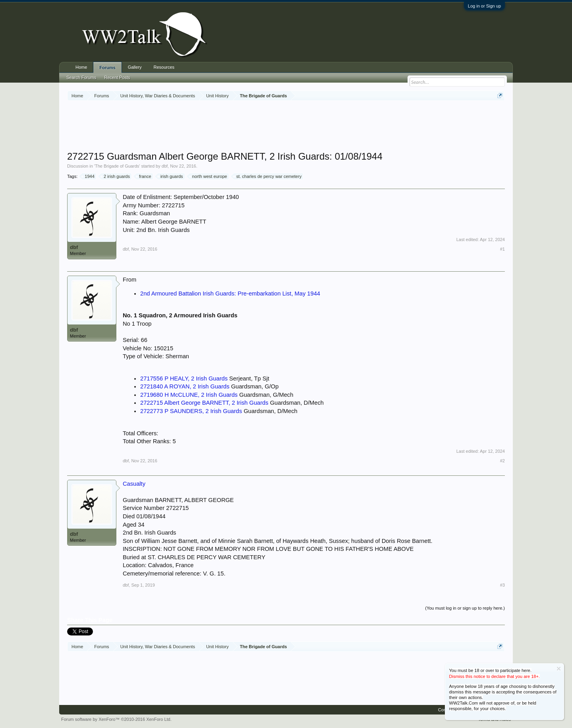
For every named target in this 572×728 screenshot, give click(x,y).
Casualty (134, 484)
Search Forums (81, 77)
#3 (502, 585)
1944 (88, 176)
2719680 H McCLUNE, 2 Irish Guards (189, 395)
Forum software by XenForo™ (116, 719)
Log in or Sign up (484, 6)
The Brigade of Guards (117, 166)
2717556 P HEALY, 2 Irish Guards (184, 378)
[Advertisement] (286, 127)
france (144, 176)
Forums (107, 68)
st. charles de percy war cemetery (268, 176)
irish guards (171, 176)
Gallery (135, 67)
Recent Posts (117, 77)
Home (81, 67)
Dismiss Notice (559, 669)
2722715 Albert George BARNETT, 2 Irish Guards (204, 403)
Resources (164, 67)
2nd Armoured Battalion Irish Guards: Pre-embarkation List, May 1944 (230, 294)
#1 (502, 249)
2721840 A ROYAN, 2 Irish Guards (185, 386)
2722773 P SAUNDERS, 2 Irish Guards (191, 411)
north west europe (209, 176)
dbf (165, 166)
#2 (502, 461)
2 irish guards (116, 176)
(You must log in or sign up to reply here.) (465, 608)
